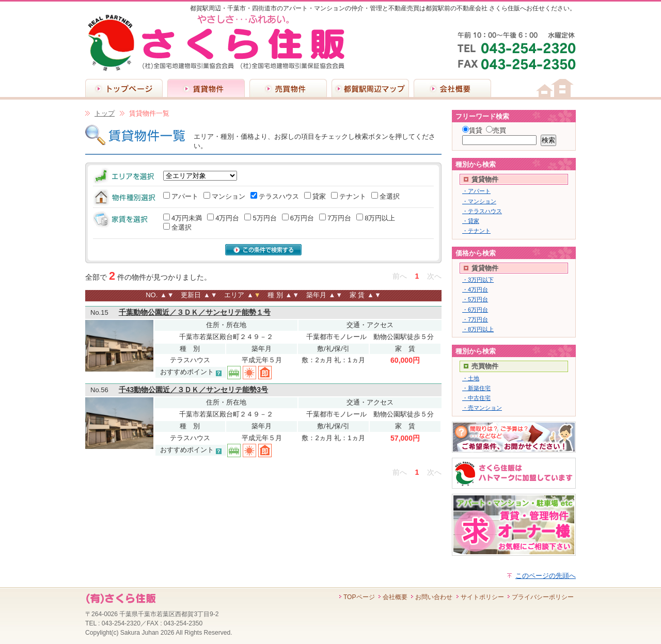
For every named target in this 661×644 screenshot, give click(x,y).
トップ (105, 113)
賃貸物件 (206, 88)
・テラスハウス (482, 211)
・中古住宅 (476, 398)
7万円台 (339, 218)
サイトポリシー (482, 597)
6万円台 (302, 218)
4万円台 (227, 218)
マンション (229, 196)
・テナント (476, 231)
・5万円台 (475, 299)
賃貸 (476, 130)
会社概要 (452, 88)
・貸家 (471, 221)
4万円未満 (187, 218)
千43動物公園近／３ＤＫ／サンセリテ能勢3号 (193, 390)
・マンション (479, 201)
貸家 (319, 196)
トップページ (124, 88)
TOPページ (359, 597)
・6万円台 (475, 310)
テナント (353, 196)
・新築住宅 (476, 388)
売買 (499, 130)
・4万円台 (475, 289)
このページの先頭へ (546, 576)
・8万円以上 (478, 329)
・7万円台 (475, 319)
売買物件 (288, 88)
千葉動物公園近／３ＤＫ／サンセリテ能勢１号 (195, 312)
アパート (185, 196)
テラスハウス (279, 196)
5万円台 (264, 218)
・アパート (476, 191)
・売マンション (482, 408)
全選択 (390, 196)
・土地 (471, 378)
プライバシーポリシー (543, 597)
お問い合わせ (434, 597)
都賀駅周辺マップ (370, 88)
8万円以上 (380, 218)
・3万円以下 (478, 280)
